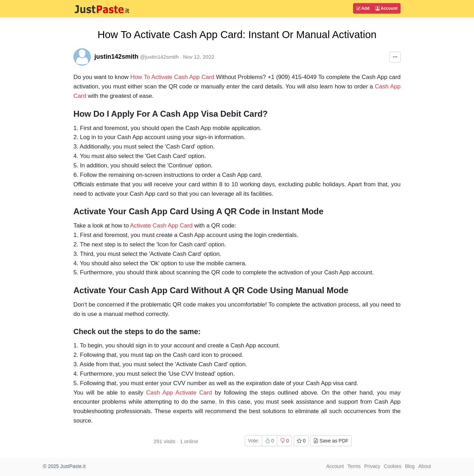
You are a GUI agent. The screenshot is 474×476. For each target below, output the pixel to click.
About (425, 466)
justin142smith (116, 57)
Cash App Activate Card (179, 393)
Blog (410, 466)
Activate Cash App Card (161, 226)
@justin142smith (159, 57)
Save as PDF (331, 441)
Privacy (372, 466)
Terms (354, 466)
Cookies (393, 466)
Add (363, 8)
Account (386, 8)
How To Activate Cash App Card (172, 77)
